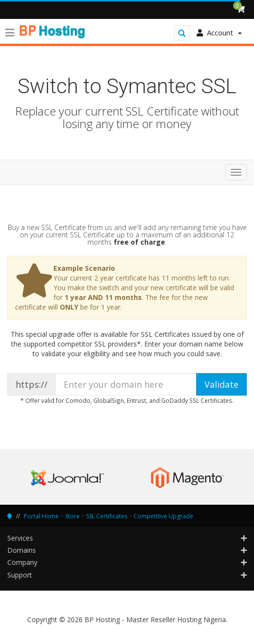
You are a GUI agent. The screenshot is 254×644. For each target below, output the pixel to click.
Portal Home (41, 516)
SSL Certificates (107, 516)
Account (219, 33)
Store (72, 516)
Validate (221, 384)
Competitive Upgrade (163, 516)
